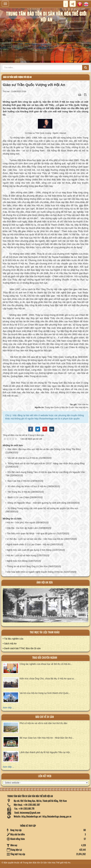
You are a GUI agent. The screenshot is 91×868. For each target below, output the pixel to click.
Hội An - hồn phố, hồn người (21, 523)
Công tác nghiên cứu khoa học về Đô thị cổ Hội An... (46, 664)
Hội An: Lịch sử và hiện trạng (21, 555)
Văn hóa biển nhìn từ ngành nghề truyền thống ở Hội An (35, 572)
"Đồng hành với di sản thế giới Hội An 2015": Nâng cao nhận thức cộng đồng (46, 463)
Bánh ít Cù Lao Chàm (18, 497)
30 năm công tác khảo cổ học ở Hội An (27, 486)
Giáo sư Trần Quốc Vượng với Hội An (17, 77)
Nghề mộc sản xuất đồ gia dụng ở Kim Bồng (29, 550)
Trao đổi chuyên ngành (45, 658)
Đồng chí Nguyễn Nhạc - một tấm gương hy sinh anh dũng (37, 503)
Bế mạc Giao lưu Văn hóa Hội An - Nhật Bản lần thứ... (47, 738)
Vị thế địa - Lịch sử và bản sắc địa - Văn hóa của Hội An (35, 539)
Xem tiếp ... (8, 708)
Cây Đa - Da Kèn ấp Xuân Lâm (22, 528)
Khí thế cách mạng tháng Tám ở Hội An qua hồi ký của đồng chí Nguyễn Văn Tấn (45, 474)
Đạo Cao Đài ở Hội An (19, 481)
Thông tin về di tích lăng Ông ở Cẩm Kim (27, 566)
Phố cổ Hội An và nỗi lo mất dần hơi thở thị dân (43, 723)
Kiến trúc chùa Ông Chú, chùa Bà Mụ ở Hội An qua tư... (48, 679)
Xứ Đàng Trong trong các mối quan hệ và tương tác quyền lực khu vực (43, 508)
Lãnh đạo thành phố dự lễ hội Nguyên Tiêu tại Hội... (46, 752)
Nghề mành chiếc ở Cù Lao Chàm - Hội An (28, 544)
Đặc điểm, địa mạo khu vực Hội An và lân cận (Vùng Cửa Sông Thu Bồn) (44, 449)
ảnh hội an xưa (45, 583)
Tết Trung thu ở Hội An (19, 492)
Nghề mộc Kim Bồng (17, 561)
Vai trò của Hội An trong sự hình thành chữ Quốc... (45, 693)
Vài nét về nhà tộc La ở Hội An (23, 458)
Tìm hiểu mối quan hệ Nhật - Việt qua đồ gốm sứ (31, 533)
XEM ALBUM (46, 607)
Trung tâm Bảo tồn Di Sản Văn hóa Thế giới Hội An (47, 863)
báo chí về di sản (45, 717)
